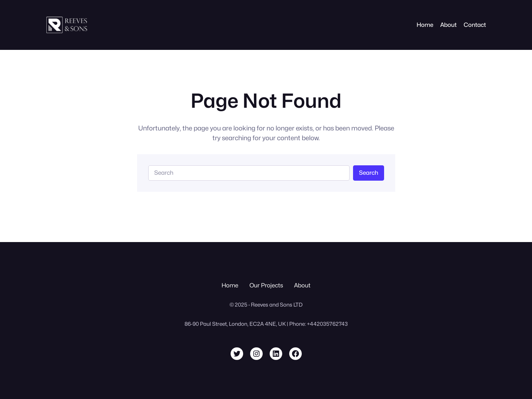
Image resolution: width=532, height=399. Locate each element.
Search (369, 173)
